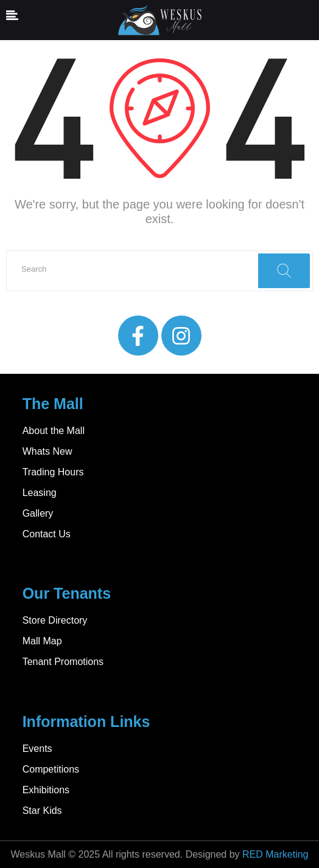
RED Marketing (275, 854)
